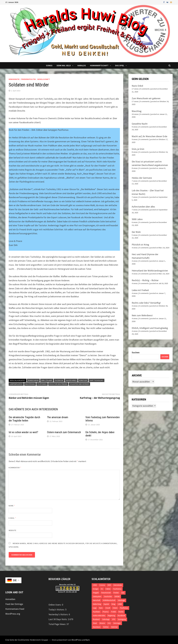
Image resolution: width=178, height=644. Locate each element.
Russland (96, 619)
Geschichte (108, 597)
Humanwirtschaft (99, 65)
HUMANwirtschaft (109, 600)
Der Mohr (136, 232)
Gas (123, 593)
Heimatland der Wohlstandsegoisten (150, 271)
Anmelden (10, 599)
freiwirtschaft (106, 593)
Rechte (121, 612)
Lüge (95, 608)
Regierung (111, 616)
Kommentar (15, 468)
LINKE (120, 604)
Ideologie (121, 600)
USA (109, 623)
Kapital (106, 604)
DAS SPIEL (120, 65)
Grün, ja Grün (138, 149)
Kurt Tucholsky (96, 380)
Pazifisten (96, 612)
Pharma (106, 612)
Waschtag (137, 111)
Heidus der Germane (142, 178)
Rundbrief (121, 616)
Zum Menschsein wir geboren (146, 98)
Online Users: (55, 605)
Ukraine (102, 623)
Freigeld (96, 593)
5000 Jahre (137, 219)
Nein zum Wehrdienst (142, 315)
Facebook (59, 380)
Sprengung (122, 619)
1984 (95, 585)
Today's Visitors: (57, 610)
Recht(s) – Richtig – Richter (145, 280)
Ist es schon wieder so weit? (23, 432)
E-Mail (12, 518)
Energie (96, 589)
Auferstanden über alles (143, 207)
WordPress (77, 640)
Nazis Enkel (137, 86)
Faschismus (117, 589)
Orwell (108, 608)
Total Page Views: (58, 624)
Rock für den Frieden (58, 384)
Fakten (108, 589)
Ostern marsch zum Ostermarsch (64, 432)
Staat (95, 623)
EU (102, 589)
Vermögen (117, 623)
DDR (109, 585)
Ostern (115, 608)
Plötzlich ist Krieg (140, 245)
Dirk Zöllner (47, 380)
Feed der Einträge (14, 604)
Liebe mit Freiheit (140, 290)
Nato (101, 608)
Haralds (82, 65)
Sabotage (106, 619)
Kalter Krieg (71, 380)
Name (12, 506)
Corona (102, 585)
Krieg (113, 604)
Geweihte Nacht (140, 124)
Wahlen (106, 627)
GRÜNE (117, 597)
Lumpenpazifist (16, 384)
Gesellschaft (44, 79)
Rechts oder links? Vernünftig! (146, 303)
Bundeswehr (33, 380)
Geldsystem (97, 597)
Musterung (30, 384)
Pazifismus (42, 384)
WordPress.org (13, 614)
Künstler (83, 380)
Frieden (116, 593)
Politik (114, 612)
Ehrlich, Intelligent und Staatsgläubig (150, 328)
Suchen (136, 352)
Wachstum (97, 627)
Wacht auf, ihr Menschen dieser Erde (149, 136)
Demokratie (14, 79)
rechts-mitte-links (99, 616)
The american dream (58, 417)
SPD (114, 619)
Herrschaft (97, 600)
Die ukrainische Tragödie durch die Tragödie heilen (24, 419)
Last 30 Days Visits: (58, 619)
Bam (88, 640)
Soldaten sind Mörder (79, 384)
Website (13, 530)
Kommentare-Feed (15, 609)
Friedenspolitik (28, 79)
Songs (49, 65)
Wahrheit (114, 627)
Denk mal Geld (64, 65)
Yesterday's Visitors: (59, 614)
